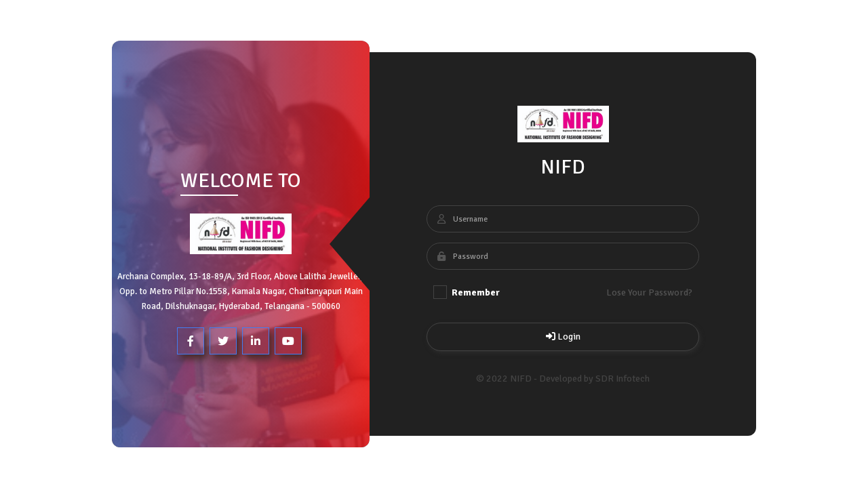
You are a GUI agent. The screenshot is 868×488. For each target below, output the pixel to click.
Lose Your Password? (649, 292)
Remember (467, 292)
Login (563, 337)
